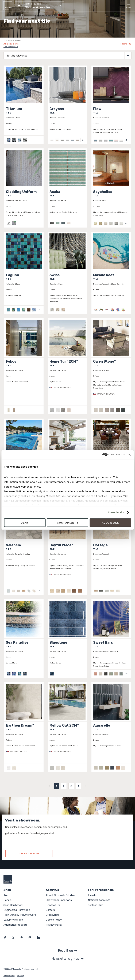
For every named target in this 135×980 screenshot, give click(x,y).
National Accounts (99, 900)
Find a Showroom (11, 47)
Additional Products (16, 925)
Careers (50, 910)
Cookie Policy (54, 920)
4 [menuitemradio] (78, 786)
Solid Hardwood (13, 905)
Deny (25, 523)
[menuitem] (49, 786)
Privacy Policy (54, 925)
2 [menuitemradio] (64, 786)
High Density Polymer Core (20, 915)
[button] (40, 6)
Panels (7, 900)
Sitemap (21, 976)
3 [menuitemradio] (71, 786)
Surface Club (96, 905)
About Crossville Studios (61, 895)
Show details (116, 512)
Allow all (110, 523)
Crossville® (53, 915)
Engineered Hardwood (17, 910)
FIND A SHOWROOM (29, 853)
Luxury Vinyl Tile (13, 920)
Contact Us (53, 905)
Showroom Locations (59, 900)
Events (92, 895)
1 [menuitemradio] (57, 786)
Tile (6, 895)
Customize (68, 523)
